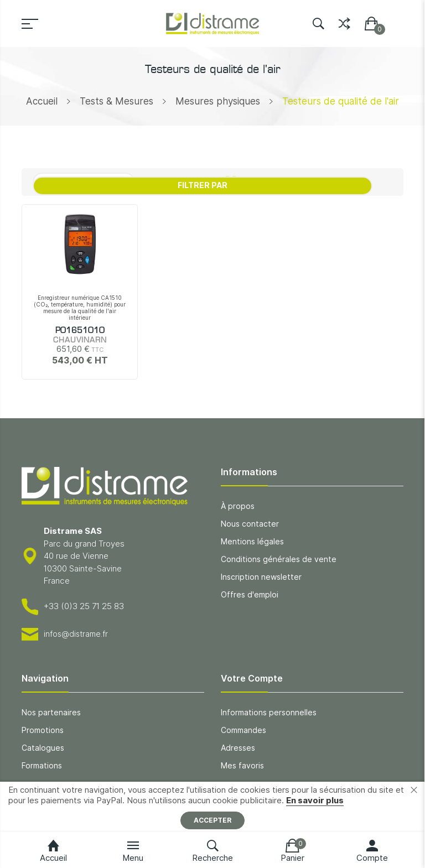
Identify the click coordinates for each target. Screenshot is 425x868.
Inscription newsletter (261, 577)
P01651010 (80, 331)
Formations (42, 765)
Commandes (243, 730)
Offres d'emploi (250, 594)
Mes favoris (242, 765)
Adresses (238, 748)
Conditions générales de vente (279, 559)
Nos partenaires (51, 712)
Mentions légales (252, 541)
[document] (212, 807)
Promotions (43, 730)
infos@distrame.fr (76, 634)
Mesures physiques (218, 101)
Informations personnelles (269, 712)
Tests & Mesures (116, 101)
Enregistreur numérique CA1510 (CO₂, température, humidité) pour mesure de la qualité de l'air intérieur (80, 308)
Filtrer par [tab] (203, 185)
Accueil (42, 101)
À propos (238, 506)
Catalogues (43, 748)
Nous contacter (250, 524)
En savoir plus (315, 800)
